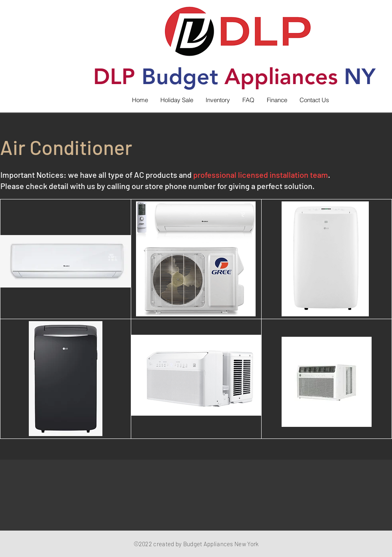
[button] (218, 100)
